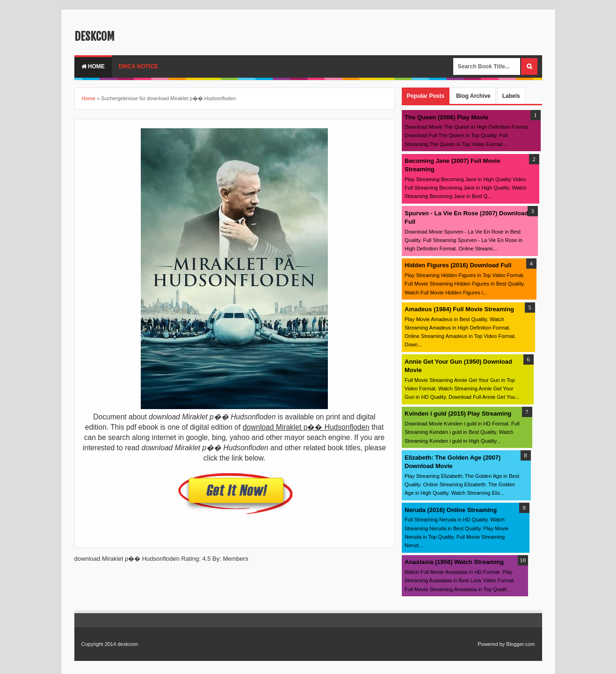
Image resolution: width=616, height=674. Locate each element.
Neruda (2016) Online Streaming (451, 510)
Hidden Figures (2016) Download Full (458, 265)
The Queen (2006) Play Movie (446, 117)
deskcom (94, 37)
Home (93, 66)
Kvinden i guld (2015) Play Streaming (458, 414)
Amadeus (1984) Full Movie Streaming (459, 309)
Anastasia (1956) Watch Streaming (454, 562)
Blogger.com (520, 644)
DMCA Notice (138, 66)
